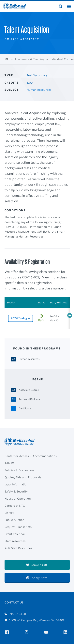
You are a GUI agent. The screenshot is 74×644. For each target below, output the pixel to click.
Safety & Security (16, 492)
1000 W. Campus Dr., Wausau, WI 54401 (34, 620)
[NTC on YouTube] (47, 632)
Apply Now (37, 578)
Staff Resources (15, 541)
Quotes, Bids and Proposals (23, 477)
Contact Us (14, 602)
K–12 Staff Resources (18, 548)
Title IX (9, 463)
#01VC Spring (19, 318)
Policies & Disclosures (19, 470)
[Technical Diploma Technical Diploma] (29, 399)
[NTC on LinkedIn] (67, 633)
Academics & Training (29, 59)
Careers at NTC (15, 506)
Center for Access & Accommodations (31, 456)
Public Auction (15, 520)
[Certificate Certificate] (25, 408)
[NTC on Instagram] (27, 632)
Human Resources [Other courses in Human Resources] (39, 90)
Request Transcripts (18, 527)
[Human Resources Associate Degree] (29, 359)
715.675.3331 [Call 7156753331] (15, 614)
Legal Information (16, 484)
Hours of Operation (18, 499)
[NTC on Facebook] (8, 632)
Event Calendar (15, 534)
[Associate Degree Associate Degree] (29, 390)
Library (9, 513)
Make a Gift (37, 565)
